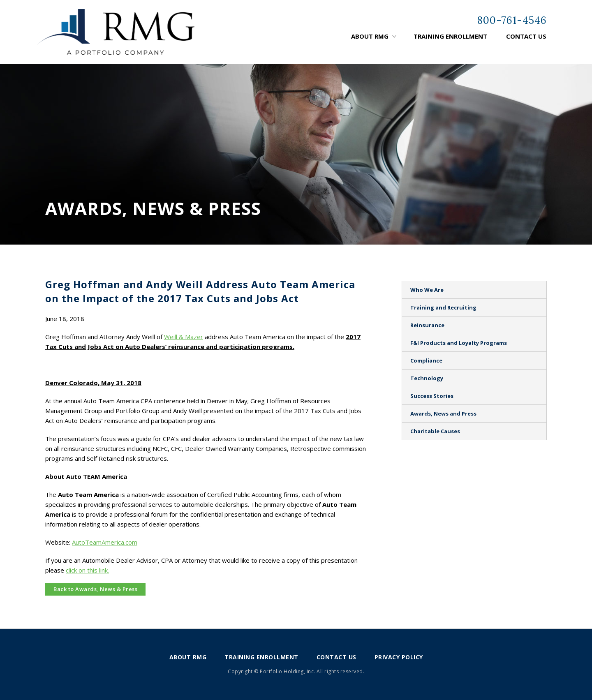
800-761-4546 (512, 20)
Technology (427, 378)
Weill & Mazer (184, 337)
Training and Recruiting (443, 307)
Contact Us (526, 36)
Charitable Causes (435, 431)
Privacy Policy (399, 657)
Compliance (426, 360)
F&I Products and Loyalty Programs (459, 343)
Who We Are (427, 290)
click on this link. (87, 570)
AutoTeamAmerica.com (105, 542)
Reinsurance (427, 325)
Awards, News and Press (443, 414)
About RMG (370, 36)
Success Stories (432, 396)
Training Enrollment (450, 36)
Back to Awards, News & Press (95, 589)
